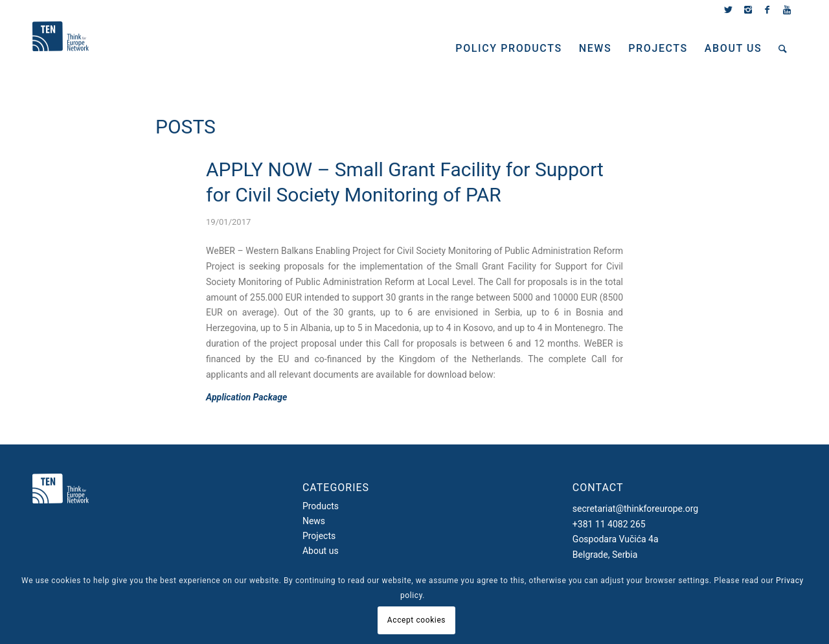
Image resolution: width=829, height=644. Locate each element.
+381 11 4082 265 (609, 524)
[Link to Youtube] (787, 10)
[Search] (783, 49)
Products (321, 506)
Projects (319, 536)
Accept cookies (416, 620)
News (314, 521)
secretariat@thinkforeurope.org (635, 509)
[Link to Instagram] (748, 10)
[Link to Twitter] (728, 10)
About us (321, 551)
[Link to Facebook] (767, 10)
